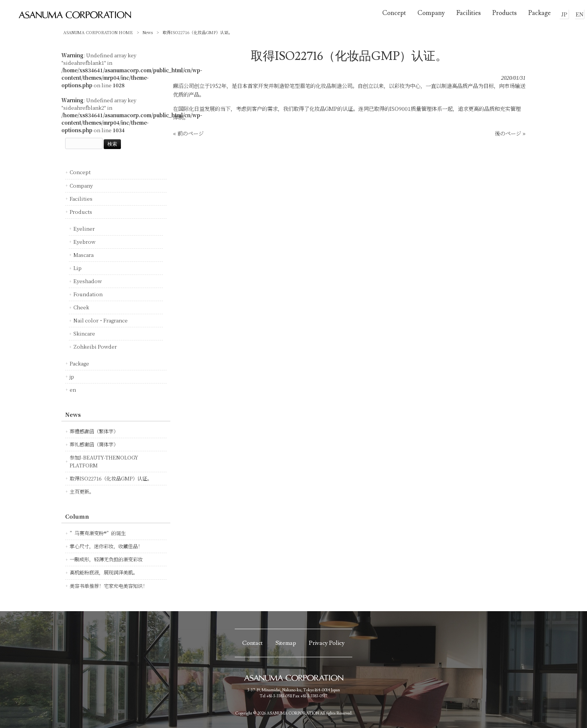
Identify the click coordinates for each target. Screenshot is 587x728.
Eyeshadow (88, 281)
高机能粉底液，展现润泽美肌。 (104, 572)
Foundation (88, 294)
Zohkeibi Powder (95, 347)
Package (79, 363)
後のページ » (510, 133)
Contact (253, 643)
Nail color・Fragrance (101, 320)
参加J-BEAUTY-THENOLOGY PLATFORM (104, 461)
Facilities (81, 199)
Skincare (84, 333)
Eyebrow (84, 242)
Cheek (81, 307)
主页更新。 (82, 492)
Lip (77, 268)
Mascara (83, 255)
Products (81, 212)
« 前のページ (188, 133)
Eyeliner (84, 229)
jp (72, 377)
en (73, 390)
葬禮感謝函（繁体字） (94, 431)
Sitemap (286, 643)
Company (81, 186)
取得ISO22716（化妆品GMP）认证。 (111, 478)
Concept (80, 172)
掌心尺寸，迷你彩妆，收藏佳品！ (106, 546)
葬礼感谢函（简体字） (94, 444)
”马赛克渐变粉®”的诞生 (98, 533)
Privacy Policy (327, 643)
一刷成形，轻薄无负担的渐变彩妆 (106, 559)
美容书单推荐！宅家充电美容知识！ (109, 586)
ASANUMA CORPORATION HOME (98, 32)
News (148, 32)
